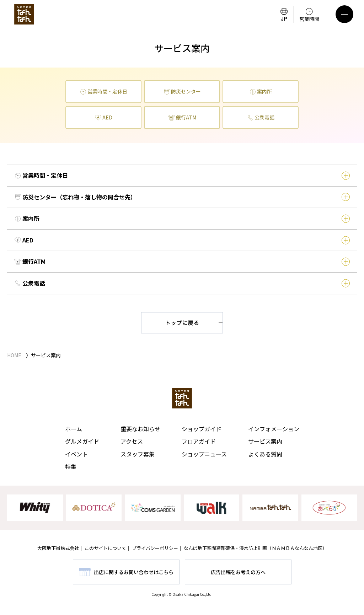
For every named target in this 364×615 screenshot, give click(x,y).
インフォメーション (274, 429)
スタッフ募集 (138, 454)
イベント (76, 454)
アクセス (132, 441)
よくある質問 (265, 454)
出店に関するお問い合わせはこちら (134, 572)
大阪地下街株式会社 (58, 548)
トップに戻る (182, 322)
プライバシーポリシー (155, 548)
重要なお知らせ (140, 429)
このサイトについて (105, 548)
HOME (14, 355)
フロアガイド (199, 441)
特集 (71, 466)
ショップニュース (204, 454)
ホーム (74, 429)
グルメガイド (82, 441)
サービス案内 (265, 441)
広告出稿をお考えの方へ (238, 572)
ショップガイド (202, 429)
